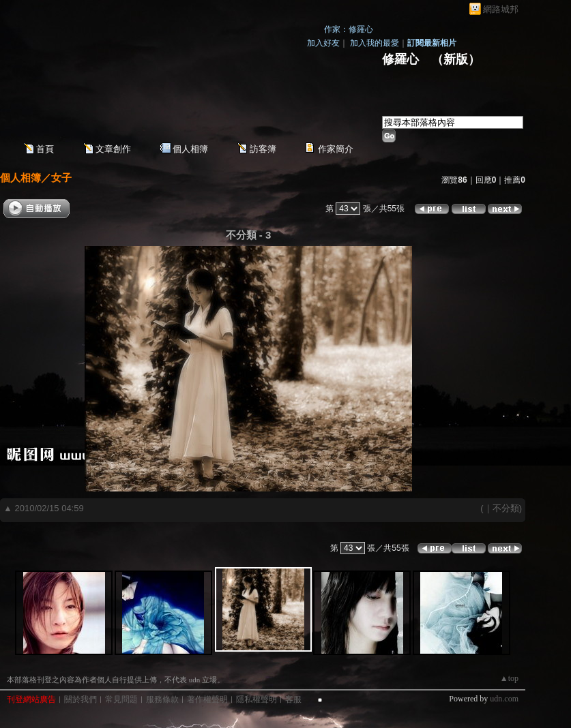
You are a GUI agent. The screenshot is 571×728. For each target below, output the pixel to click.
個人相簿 (190, 149)
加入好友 (323, 43)
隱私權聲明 (257, 699)
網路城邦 (501, 9)
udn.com (504, 699)
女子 (61, 178)
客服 (293, 699)
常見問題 (121, 699)
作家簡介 (336, 149)
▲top (509, 678)
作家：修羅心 (349, 29)
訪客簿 (263, 149)
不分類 (506, 508)
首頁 (45, 149)
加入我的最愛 (375, 43)
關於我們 (80, 699)
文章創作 (113, 149)
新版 (456, 59)
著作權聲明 (207, 699)
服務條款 (162, 699)
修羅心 (400, 59)
